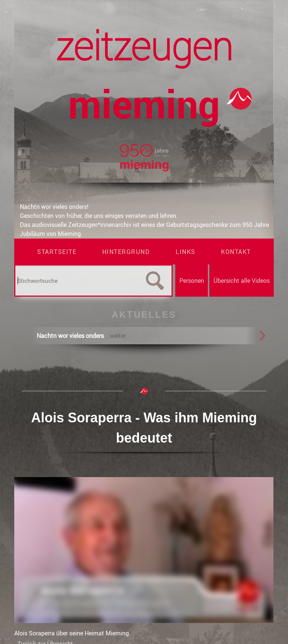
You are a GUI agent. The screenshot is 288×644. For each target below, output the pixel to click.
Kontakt (236, 252)
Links (186, 252)
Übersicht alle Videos (242, 281)
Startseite (57, 252)
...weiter (116, 336)
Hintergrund (126, 252)
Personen (192, 281)
